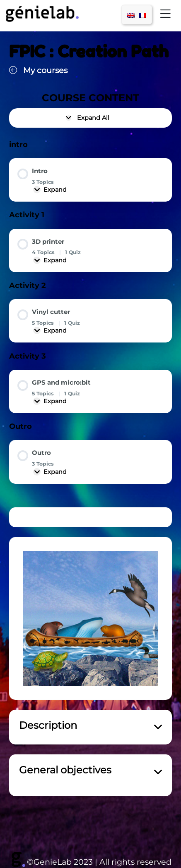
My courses (38, 70)
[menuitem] (131, 15)
